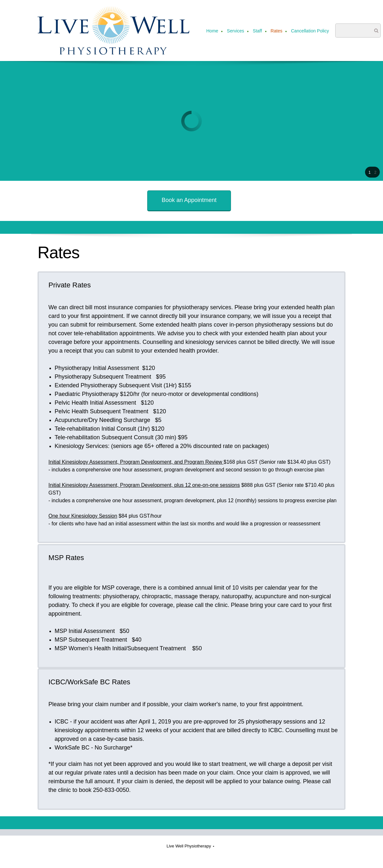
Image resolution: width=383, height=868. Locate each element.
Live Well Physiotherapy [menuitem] (189, 846)
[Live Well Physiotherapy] (113, 31)
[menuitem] (213, 31)
